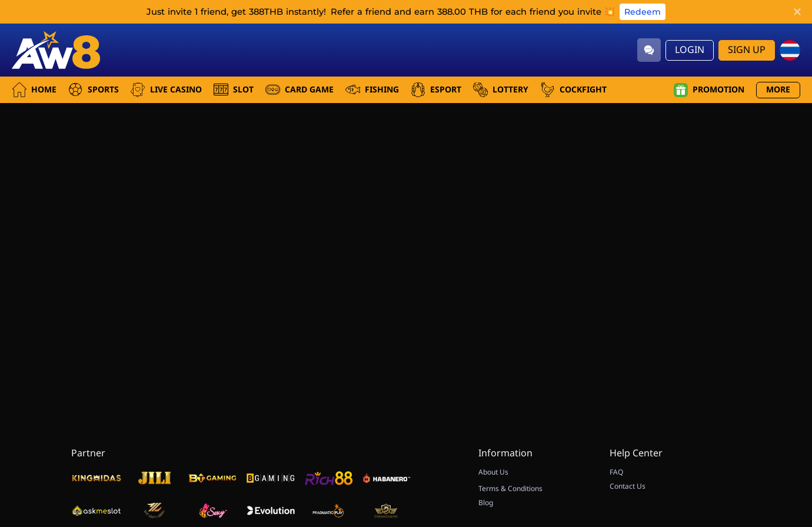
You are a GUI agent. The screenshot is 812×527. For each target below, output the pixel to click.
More (778, 90)
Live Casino (166, 90)
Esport (436, 90)
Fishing (372, 90)
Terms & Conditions (510, 489)
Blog (486, 503)
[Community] (649, 50)
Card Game (299, 90)
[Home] (56, 50)
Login (690, 50)
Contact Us (628, 486)
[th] (790, 50)
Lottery (501, 90)
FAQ (616, 472)
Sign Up (747, 50)
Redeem (643, 12)
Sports (94, 90)
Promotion (709, 90)
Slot (234, 90)
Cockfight (573, 90)
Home (34, 90)
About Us (493, 472)
